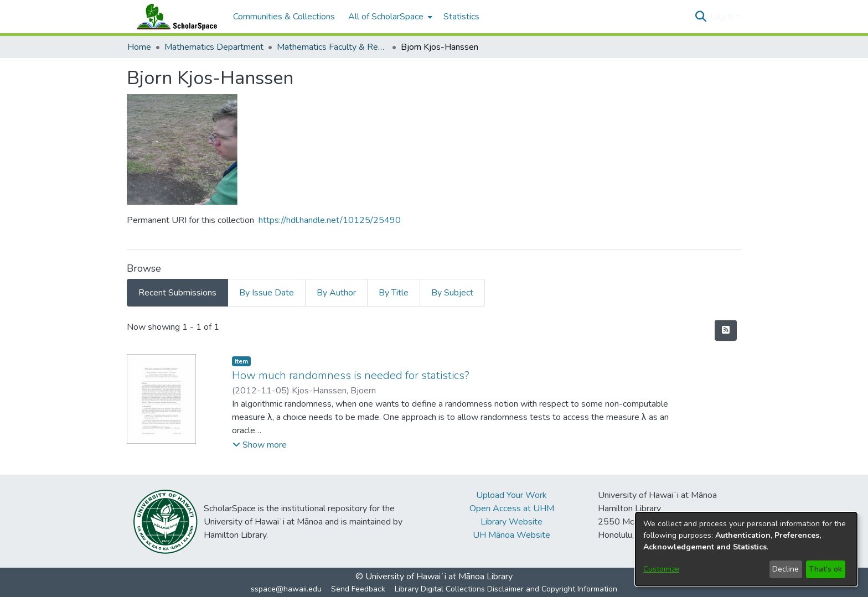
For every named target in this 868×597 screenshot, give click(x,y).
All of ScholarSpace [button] (386, 17)
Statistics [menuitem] (461, 17)
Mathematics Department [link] (214, 47)
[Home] (174, 17)
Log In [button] (723, 17)
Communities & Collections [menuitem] (284, 17)
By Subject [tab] (452, 293)
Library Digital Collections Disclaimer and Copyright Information (506, 589)
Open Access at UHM (512, 508)
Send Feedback (358, 589)
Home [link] (139, 47)
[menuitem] (389, 17)
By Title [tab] (394, 293)
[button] (701, 17)
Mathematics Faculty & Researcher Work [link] (332, 47)
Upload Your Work (512, 495)
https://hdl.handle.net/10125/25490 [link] (330, 220)
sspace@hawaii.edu (286, 589)
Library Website (512, 522)
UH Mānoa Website (512, 535)
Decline (786, 569)
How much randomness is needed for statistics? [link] (351, 375)
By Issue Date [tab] (267, 293)
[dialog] (746, 549)
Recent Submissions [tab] (177, 293)
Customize (661, 569)
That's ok (825, 569)
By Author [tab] (336, 293)
